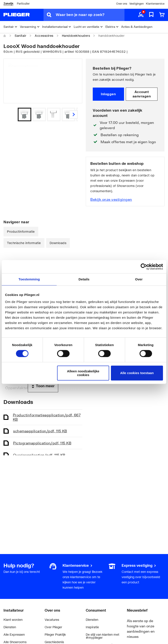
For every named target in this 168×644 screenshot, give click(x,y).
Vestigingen (136, 4)
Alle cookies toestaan (137, 373)
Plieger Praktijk (55, 634)
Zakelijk (8, 4)
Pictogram (42, 443)
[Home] (5, 36)
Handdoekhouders (76, 36)
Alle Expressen (14, 634)
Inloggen (108, 94)
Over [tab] (139, 279)
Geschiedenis (54, 642)
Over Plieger (53, 627)
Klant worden (13, 620)
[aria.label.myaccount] (141, 15)
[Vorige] (73, 114)
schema (40, 431)
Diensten (10, 627)
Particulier (23, 4)
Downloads (58, 243)
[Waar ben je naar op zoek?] (90, 15)
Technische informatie (24, 243)
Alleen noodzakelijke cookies (83, 373)
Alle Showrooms (15, 642)
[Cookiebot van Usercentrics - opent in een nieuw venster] (144, 267)
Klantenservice (155, 4)
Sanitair (20, 36)
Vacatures (52, 620)
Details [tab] (84, 279)
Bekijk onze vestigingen (111, 199)
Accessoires (44, 36)
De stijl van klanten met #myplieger (102, 636)
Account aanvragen (142, 94)
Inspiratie (92, 627)
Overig (39, 455)
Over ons (122, 4)
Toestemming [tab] (29, 279)
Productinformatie (21, 231)
